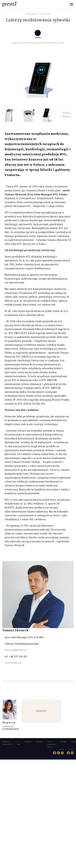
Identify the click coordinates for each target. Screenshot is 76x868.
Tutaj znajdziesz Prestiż (52, 744)
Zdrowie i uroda (38, 14)
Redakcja (28, 742)
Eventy (73, 742)
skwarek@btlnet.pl (16, 650)
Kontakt (63, 742)
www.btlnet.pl (13, 663)
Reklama (39, 742)
